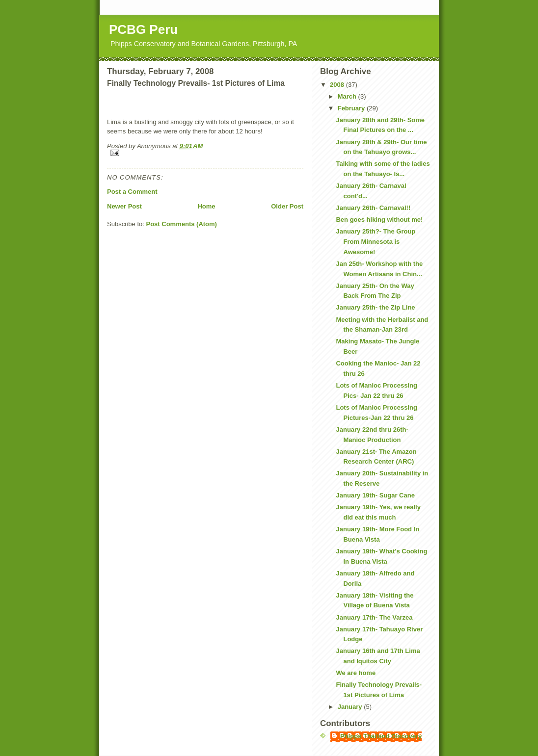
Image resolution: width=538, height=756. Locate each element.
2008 (338, 85)
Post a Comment (132, 192)
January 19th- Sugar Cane (375, 495)
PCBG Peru (143, 29)
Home (206, 206)
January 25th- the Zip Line (375, 307)
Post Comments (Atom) (182, 224)
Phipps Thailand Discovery (381, 736)
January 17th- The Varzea (374, 617)
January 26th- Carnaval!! (373, 208)
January (351, 707)
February (352, 108)
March (348, 96)
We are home (356, 673)
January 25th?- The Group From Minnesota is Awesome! (376, 242)
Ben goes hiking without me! (379, 220)
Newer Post (124, 206)
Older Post (287, 206)
